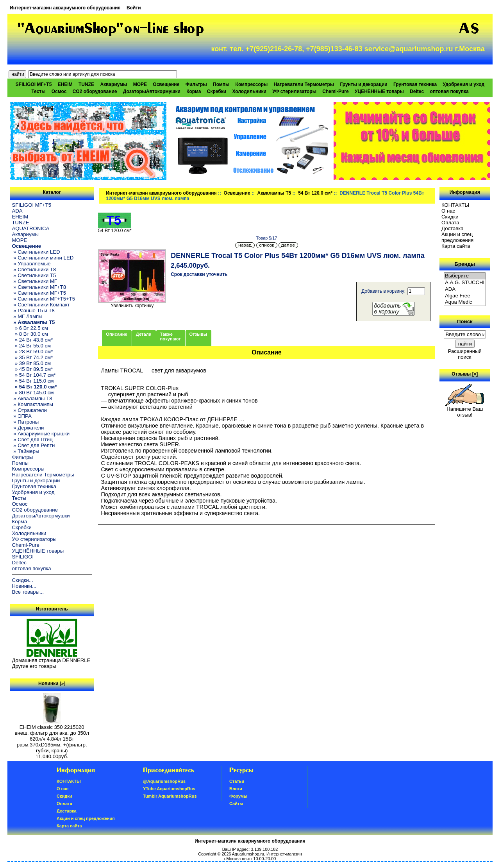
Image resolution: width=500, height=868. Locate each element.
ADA (17, 211)
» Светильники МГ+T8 (39, 287)
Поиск (465, 321)
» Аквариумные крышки (41, 434)
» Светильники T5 (34, 275)
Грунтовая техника (415, 84)
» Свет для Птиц (32, 439)
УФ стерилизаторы (294, 91)
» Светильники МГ (34, 281)
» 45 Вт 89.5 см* (32, 369)
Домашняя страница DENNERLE (51, 660)
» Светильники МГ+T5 (39, 293)
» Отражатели (29, 410)
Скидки (450, 217)
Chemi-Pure (335, 91)
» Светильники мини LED (43, 258)
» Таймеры (25, 451)
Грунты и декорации (363, 84)
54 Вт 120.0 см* (315, 193)
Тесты (38, 91)
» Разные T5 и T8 (33, 311)
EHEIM (65, 84)
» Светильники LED (36, 252)
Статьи (237, 781)
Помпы (221, 84)
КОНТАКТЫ (455, 205)
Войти (134, 8)
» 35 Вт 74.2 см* (32, 357)
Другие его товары (34, 666)
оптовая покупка (449, 91)
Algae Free (465, 296)
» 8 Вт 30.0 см (30, 334)
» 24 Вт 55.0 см (31, 346)
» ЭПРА (21, 416)
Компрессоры (252, 84)
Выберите (465, 276)
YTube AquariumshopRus (169, 789)
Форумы (238, 796)
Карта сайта (456, 246)
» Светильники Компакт (41, 305)
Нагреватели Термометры (304, 84)
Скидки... (22, 580)
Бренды (465, 264)
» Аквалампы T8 (32, 398)
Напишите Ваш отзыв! (465, 410)
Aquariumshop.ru (248, 854)
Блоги (236, 789)
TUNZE (86, 84)
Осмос (59, 91)
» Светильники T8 (34, 269)
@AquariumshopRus (164, 781)
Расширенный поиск (465, 354)
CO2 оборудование (95, 91)
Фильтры (196, 84)
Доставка (453, 228)
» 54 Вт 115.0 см (33, 381)
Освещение (237, 193)
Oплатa (450, 223)
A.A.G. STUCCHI (465, 283)
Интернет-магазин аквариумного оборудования (65, 8)
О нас (448, 211)
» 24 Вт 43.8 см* (32, 340)
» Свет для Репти (33, 445)
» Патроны (25, 422)
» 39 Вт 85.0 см (31, 363)
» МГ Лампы (27, 316)
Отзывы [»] (465, 374)
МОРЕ (140, 84)
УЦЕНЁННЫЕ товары (379, 91)
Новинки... (24, 586)
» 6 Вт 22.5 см (30, 328)
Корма (194, 91)
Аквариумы (113, 84)
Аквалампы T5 (274, 193)
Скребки (217, 91)
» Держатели (28, 428)
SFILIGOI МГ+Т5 (34, 84)
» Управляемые (31, 264)
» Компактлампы (32, 404)
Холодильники (249, 91)
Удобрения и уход (463, 84)
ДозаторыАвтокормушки (152, 91)
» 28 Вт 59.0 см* (32, 352)
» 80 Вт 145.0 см (33, 393)
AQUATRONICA (30, 228)
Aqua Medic (465, 302)
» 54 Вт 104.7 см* (34, 375)
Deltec (417, 91)
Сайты (236, 804)
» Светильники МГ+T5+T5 (43, 299)
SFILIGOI (23, 557)
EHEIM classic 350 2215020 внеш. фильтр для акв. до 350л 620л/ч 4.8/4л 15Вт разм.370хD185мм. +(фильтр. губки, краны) (52, 736)
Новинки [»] (52, 684)
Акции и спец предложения (457, 237)
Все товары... (28, 592)
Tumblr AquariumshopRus (170, 796)
